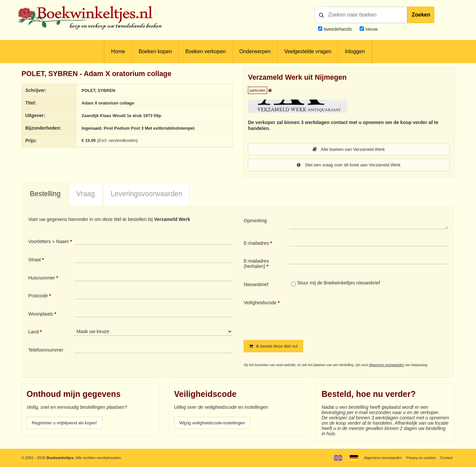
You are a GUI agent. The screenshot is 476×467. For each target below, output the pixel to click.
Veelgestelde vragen (308, 51)
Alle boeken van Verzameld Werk (349, 149)
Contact (446, 458)
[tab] (45, 195)
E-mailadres (256, 244)
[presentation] (345, 315)
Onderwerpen (255, 51)
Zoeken (421, 15)
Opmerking (255, 221)
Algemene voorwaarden (387, 366)
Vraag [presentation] (86, 194)
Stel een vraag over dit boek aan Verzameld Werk (349, 165)
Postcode (38, 296)
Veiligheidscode (260, 303)
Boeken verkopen (206, 51)
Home (118, 51)
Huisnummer (41, 278)
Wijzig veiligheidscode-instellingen (215, 424)
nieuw (371, 29)
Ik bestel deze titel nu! (275, 347)
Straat (34, 260)
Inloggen (355, 51)
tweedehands (338, 29)
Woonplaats (40, 315)
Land (33, 332)
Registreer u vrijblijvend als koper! (67, 424)
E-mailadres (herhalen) (256, 264)
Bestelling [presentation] (45, 194)
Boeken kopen (155, 51)
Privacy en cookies (419, 458)
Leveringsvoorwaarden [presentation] (147, 194)
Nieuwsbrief (256, 285)
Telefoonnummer (46, 351)
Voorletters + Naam (48, 242)
